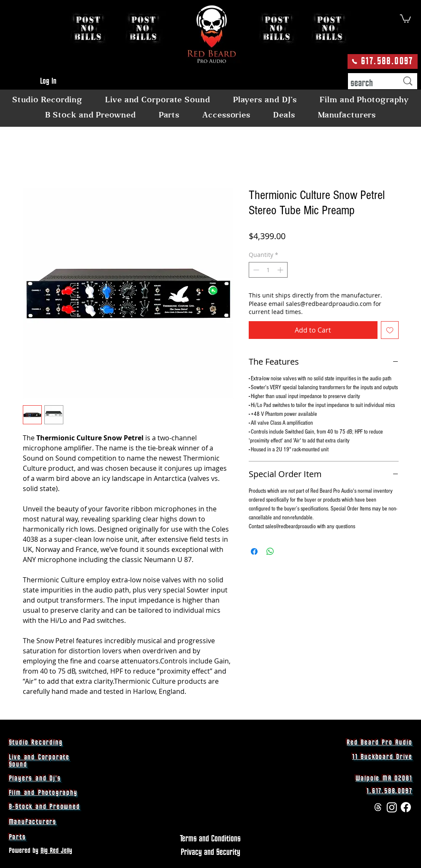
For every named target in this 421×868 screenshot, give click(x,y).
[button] (405, 18)
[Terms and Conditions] (210, 839)
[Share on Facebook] (254, 551)
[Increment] (281, 270)
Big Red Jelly (56, 851)
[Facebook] (406, 807)
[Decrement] (255, 270)
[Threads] (378, 807)
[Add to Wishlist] (390, 330)
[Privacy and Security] (210, 852)
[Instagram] (392, 807)
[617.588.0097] (383, 61)
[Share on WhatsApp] (270, 551)
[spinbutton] (268, 270)
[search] (368, 84)
